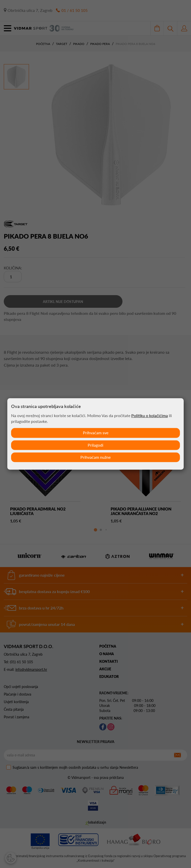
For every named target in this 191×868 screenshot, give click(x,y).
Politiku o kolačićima (150, 415)
